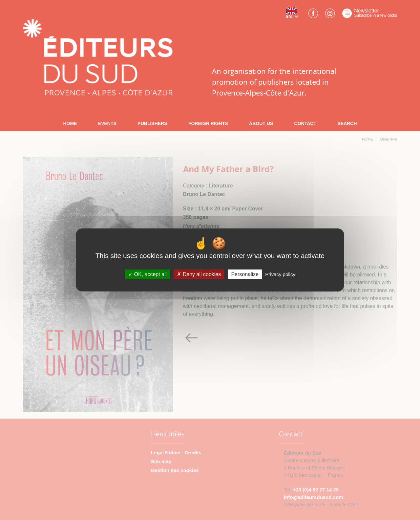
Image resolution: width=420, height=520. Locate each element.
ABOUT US (261, 123)
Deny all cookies (199, 274)
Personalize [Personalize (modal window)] (245, 274)
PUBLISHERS (152, 123)
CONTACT (305, 123)
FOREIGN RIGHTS (208, 123)
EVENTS (107, 123)
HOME (70, 123)
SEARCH (347, 123)
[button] (294, 15)
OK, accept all (147, 274)
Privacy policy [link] (280, 274)
